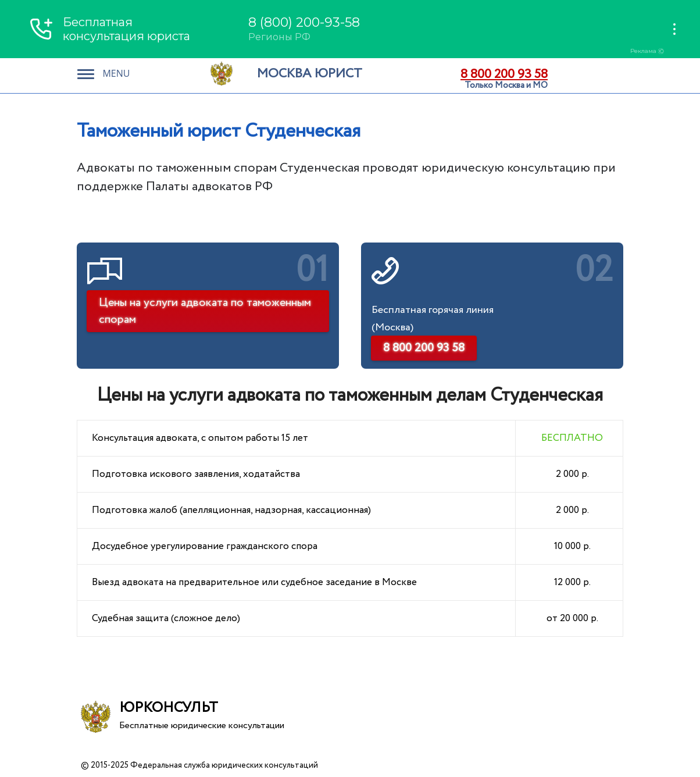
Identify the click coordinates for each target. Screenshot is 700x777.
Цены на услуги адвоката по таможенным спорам (205, 311)
